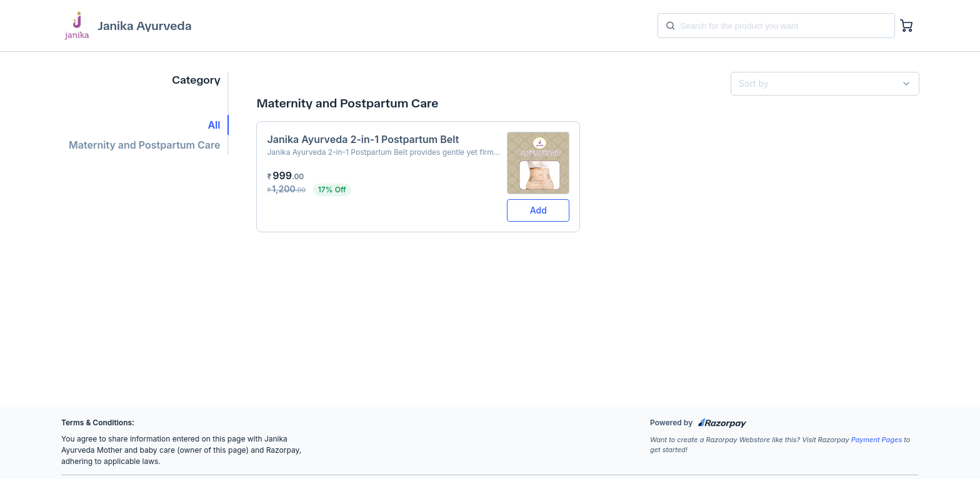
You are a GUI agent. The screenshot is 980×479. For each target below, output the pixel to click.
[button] (145, 125)
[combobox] (820, 84)
